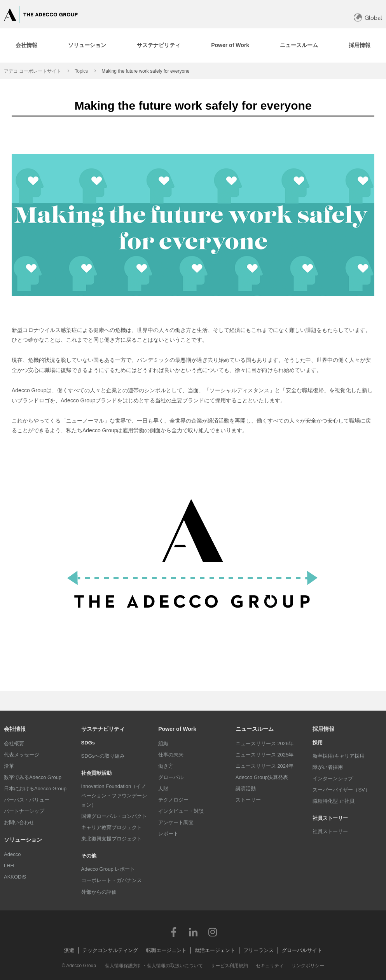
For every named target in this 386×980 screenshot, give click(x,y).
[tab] (26, 45)
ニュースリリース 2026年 (265, 743)
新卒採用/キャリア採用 (339, 756)
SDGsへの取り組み (103, 756)
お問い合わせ (19, 822)
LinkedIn (193, 932)
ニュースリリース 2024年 (265, 766)
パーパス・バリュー (27, 800)
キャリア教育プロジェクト (112, 827)
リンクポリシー (308, 966)
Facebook (174, 932)
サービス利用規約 (229, 966)
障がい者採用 (328, 767)
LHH (9, 866)
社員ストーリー (330, 831)
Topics (81, 71)
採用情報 (323, 729)
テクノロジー (173, 800)
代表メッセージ (22, 755)
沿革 (9, 766)
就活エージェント (215, 950)
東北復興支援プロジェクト (112, 839)
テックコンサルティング (110, 950)
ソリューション (23, 840)
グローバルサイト (302, 950)
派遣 (69, 950)
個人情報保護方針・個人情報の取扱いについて (154, 966)
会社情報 (15, 729)
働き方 (166, 766)
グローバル (171, 777)
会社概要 (14, 743)
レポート (168, 834)
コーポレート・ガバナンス (112, 880)
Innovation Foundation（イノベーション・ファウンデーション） (114, 796)
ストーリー (248, 800)
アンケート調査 (176, 822)
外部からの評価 (99, 892)
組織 (163, 743)
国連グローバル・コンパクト (114, 816)
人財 (163, 789)
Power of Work (177, 729)
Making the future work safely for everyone (145, 71)
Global (373, 18)
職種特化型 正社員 (334, 801)
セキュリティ (270, 966)
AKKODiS (15, 877)
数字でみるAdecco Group (33, 777)
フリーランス (258, 950)
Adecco (12, 854)
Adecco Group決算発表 (262, 777)
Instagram (213, 932)
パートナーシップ (24, 811)
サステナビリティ (103, 729)
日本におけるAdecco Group (35, 789)
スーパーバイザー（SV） (341, 790)
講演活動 (246, 789)
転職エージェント (166, 950)
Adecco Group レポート (108, 869)
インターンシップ (333, 778)
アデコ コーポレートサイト (32, 71)
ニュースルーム (255, 729)
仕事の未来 (171, 755)
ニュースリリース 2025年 (265, 755)
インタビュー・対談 (181, 811)
